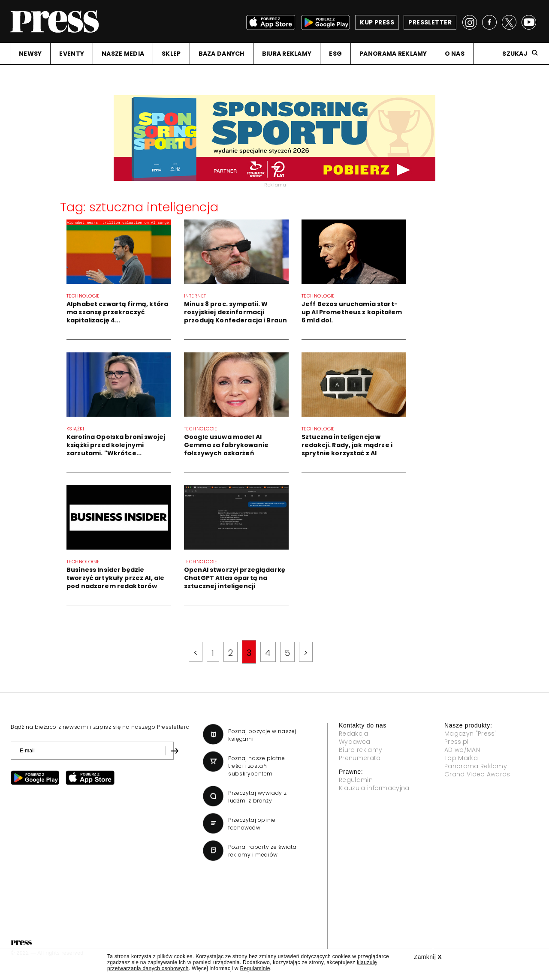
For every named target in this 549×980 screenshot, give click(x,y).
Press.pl (457, 742)
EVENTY (72, 54)
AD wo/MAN (462, 750)
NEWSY (30, 54)
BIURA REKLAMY (287, 54)
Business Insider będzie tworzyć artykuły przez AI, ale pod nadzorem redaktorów (115, 578)
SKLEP (171, 54)
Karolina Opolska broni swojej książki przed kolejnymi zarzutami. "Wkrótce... (116, 445)
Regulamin (356, 780)
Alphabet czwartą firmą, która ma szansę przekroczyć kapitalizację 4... (117, 312)
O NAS (455, 54)
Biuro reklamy (360, 750)
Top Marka (461, 758)
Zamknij (428, 957)
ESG (335, 54)
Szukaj (515, 54)
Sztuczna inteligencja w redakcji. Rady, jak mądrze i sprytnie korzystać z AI (347, 445)
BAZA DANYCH (222, 54)
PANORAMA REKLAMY (393, 54)
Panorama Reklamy (476, 766)
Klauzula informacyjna (374, 788)
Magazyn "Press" (471, 733)
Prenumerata (360, 758)
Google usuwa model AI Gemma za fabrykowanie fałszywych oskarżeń (226, 445)
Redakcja (354, 733)
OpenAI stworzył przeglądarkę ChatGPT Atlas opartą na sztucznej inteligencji (235, 578)
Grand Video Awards (477, 774)
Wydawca (354, 742)
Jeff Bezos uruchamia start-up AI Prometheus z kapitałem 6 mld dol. (352, 312)
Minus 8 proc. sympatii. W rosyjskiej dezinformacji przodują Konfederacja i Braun (235, 312)
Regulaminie (255, 968)
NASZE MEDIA (123, 54)
